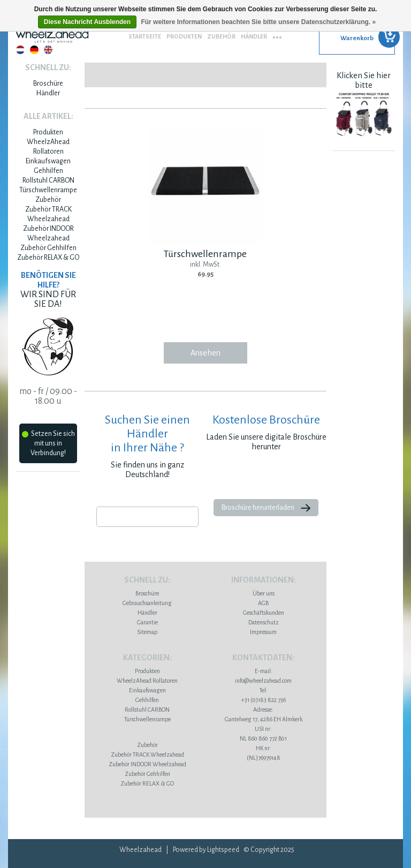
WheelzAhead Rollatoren (147, 681)
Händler (254, 36)
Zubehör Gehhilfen (48, 248)
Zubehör (221, 36)
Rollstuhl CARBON (48, 180)
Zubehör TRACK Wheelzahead (147, 754)
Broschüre (48, 84)
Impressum (263, 632)
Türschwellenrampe (48, 190)
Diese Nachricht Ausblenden (87, 22)
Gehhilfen (48, 171)
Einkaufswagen (48, 161)
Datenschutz (264, 622)
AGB (263, 603)
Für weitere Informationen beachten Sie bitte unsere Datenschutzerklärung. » (258, 22)
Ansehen (205, 353)
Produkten (184, 36)
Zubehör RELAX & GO (48, 258)
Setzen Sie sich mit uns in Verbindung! (48, 443)
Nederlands (20, 50)
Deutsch (34, 50)
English (48, 50)
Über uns (264, 593)
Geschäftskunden (264, 613)
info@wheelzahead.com (263, 681)
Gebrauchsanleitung (147, 603)
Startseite (145, 36)
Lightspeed (223, 850)
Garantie (147, 622)
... (277, 34)
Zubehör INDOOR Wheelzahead (147, 764)
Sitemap (147, 632)
